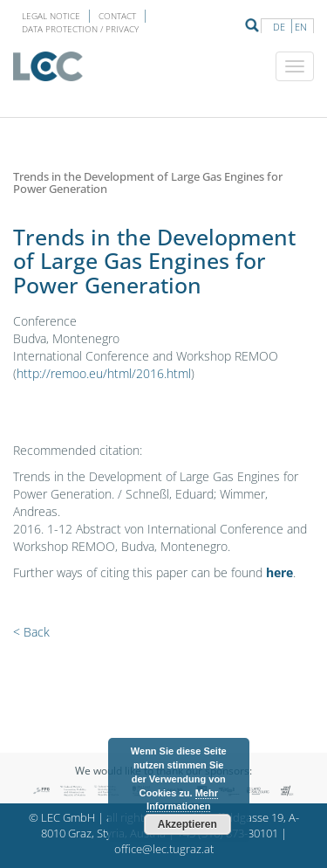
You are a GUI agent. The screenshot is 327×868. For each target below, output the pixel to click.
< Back (31, 632)
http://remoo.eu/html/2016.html (104, 373)
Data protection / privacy (80, 29)
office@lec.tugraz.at (164, 849)
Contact (117, 16)
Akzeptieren (187, 824)
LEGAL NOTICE (51, 16)
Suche (252, 25)
